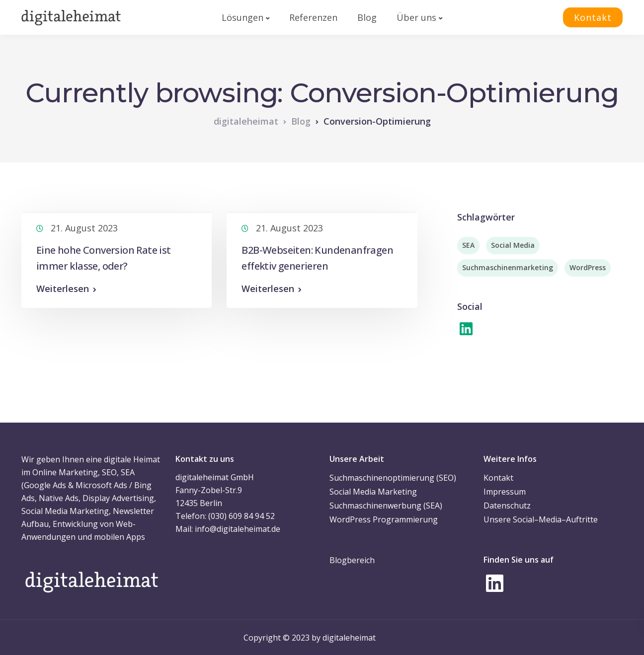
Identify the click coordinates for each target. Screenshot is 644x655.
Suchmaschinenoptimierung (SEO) (393, 478)
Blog (367, 17)
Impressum (505, 492)
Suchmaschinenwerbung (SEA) (386, 506)
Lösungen (242, 17)
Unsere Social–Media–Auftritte (541, 519)
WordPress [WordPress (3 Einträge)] (588, 267)
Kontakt (593, 17)
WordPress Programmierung (384, 519)
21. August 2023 (84, 228)
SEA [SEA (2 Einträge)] (468, 245)
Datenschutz (507, 506)
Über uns (416, 17)
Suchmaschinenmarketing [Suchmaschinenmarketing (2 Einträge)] (508, 267)
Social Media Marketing (373, 492)
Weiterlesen (63, 289)
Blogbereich (352, 560)
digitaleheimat (349, 638)
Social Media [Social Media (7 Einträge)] (513, 245)
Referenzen (313, 17)
